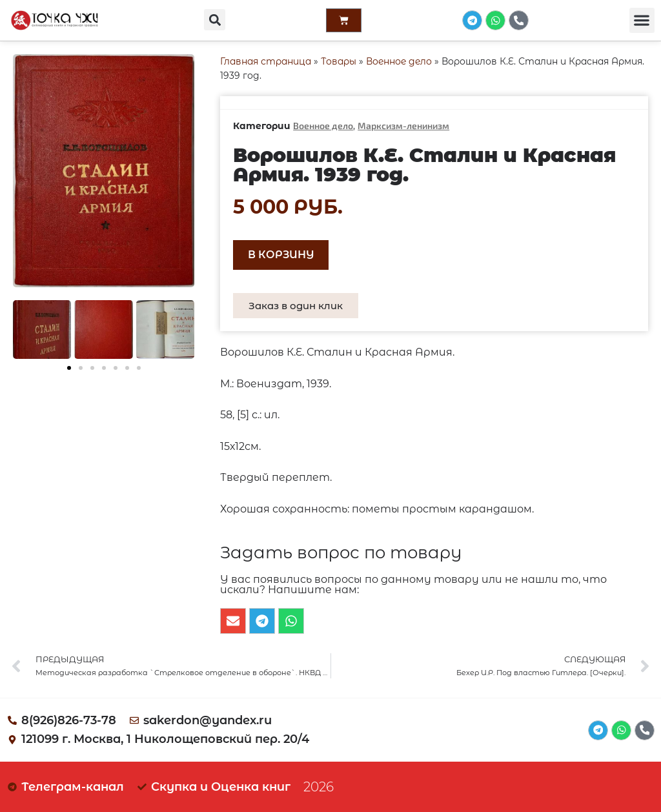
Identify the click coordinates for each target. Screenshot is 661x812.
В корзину (281, 255)
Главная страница (266, 61)
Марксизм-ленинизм (403, 126)
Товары (339, 61)
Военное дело (399, 61)
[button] (214, 20)
